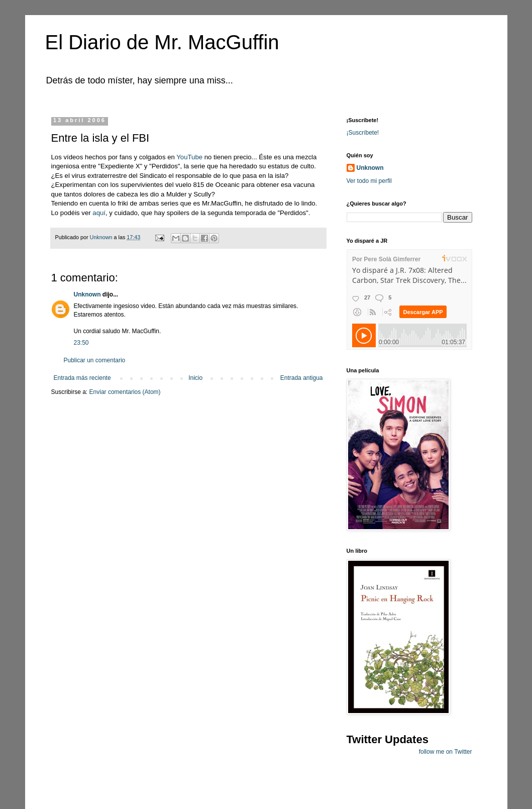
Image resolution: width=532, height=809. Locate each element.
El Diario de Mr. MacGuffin (162, 42)
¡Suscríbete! (363, 133)
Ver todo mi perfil (369, 181)
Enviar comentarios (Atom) (125, 392)
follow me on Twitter (446, 752)
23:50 (81, 343)
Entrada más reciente (82, 378)
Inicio (195, 378)
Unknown (87, 294)
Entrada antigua (302, 378)
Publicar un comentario (95, 360)
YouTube (189, 157)
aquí (99, 213)
